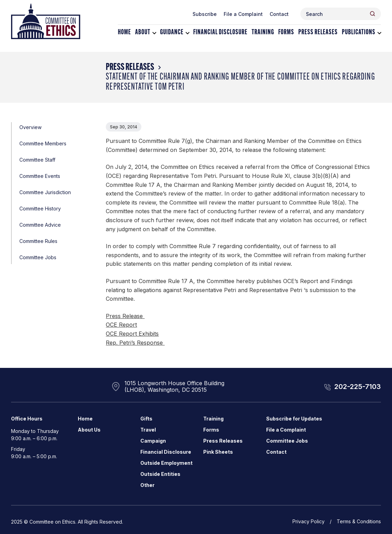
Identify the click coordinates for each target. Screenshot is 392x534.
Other (147, 485)
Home (124, 33)
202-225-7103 (358, 387)
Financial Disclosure (220, 33)
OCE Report (121, 325)
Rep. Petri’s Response (135, 343)
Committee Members (43, 143)
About (143, 33)
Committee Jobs (38, 257)
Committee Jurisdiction (45, 192)
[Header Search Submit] (372, 14)
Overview (30, 127)
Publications (359, 33)
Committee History (40, 209)
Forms (286, 33)
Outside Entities (160, 474)
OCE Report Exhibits (132, 334)
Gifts (146, 419)
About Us (89, 430)
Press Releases (318, 33)
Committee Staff (37, 160)
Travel (148, 430)
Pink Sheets (218, 452)
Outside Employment (166, 463)
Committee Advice (40, 225)
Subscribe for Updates (294, 419)
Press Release (125, 316)
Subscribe (205, 14)
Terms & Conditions (359, 521)
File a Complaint (243, 14)
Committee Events (40, 176)
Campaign (153, 441)
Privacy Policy (309, 521)
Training (263, 33)
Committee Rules (38, 241)
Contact (279, 14)
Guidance (172, 33)
